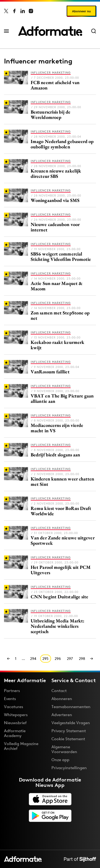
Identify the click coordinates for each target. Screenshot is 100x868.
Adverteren (62, 715)
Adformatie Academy (15, 733)
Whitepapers (16, 715)
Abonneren (62, 699)
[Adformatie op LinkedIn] (23, 11)
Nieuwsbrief (15, 723)
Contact (59, 691)
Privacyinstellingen (69, 768)
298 (82, 659)
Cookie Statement (68, 739)
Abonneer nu (81, 11)
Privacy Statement (69, 731)
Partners (12, 691)
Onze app (60, 760)
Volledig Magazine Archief (21, 746)
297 (70, 659)
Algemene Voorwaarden (64, 749)
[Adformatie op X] (6, 11)
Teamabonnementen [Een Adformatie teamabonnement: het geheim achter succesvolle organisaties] (71, 707)
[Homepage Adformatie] (50, 31)
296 (58, 659)
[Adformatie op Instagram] (31, 11)
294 (33, 659)
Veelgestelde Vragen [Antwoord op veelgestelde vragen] (71, 723)
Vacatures (14, 707)
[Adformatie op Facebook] (14, 11)
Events (10, 699)
